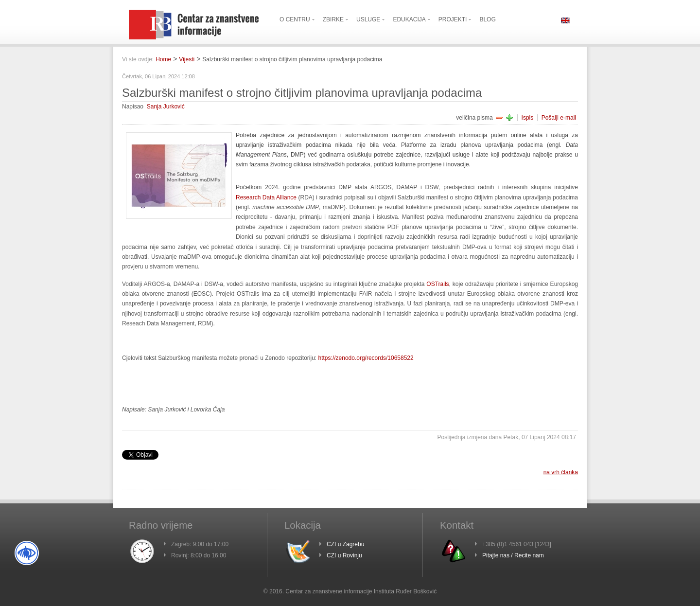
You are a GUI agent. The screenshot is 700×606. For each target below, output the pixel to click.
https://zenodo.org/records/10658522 (366, 358)
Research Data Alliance (266, 197)
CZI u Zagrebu (345, 544)
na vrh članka (561, 472)
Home (163, 59)
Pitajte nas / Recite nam (513, 555)
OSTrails (437, 284)
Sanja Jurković (166, 107)
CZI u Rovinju (344, 555)
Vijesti (187, 59)
